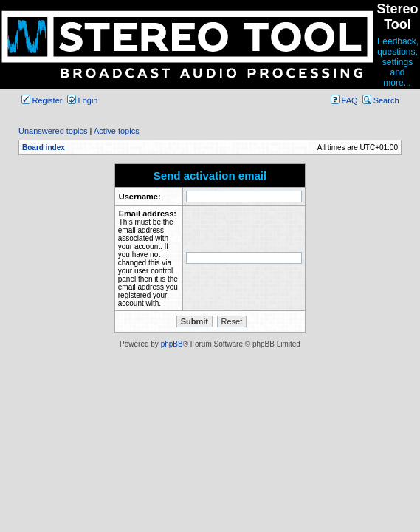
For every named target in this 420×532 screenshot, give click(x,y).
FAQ (344, 100)
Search (381, 100)
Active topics (117, 131)
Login (83, 100)
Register (42, 100)
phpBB (172, 344)
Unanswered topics (53, 131)
